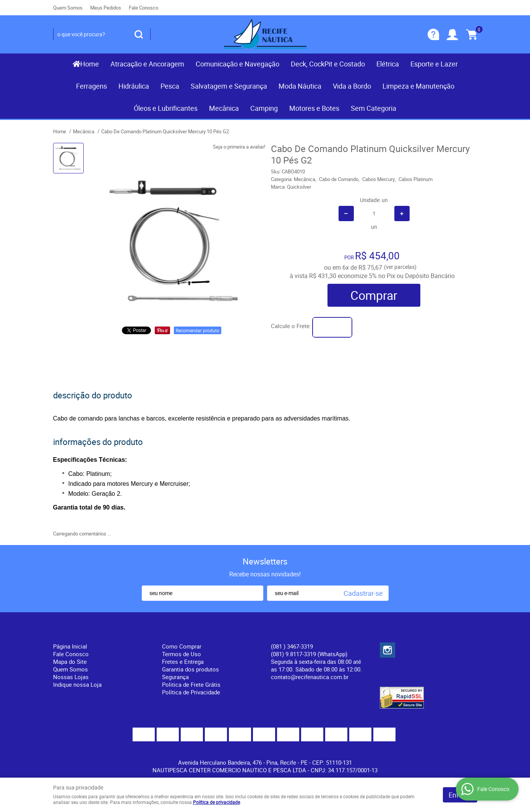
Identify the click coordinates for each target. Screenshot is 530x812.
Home (90, 64)
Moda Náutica (300, 86)
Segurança (175, 677)
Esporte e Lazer (434, 64)
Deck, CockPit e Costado (328, 64)
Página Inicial (70, 646)
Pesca (170, 86)
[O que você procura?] (139, 34)
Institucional (74, 634)
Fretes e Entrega (183, 662)
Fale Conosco (143, 8)
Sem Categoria (374, 108)
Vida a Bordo (352, 86)
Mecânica (224, 108)
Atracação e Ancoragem (147, 64)
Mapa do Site (70, 662)
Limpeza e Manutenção (418, 86)
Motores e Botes (314, 108)
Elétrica (388, 64)
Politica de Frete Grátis (191, 684)
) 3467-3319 (292, 646)
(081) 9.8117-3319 (309, 654)
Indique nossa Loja (77, 684)
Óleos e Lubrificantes (166, 108)
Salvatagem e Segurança (229, 86)
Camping (264, 108)
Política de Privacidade (191, 692)
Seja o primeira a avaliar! (239, 147)
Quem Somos (68, 8)
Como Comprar (182, 646)
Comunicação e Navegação (237, 64)
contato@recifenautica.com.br (310, 677)
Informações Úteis (193, 634)
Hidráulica (134, 86)
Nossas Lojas (71, 677)
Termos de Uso (182, 654)
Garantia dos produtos (190, 669)
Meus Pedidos (106, 8)
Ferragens (92, 86)
